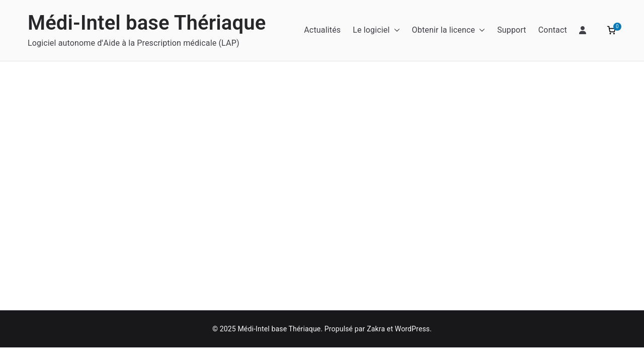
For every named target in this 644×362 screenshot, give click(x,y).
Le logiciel (376, 30)
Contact (553, 30)
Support (512, 30)
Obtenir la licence (449, 30)
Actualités (322, 30)
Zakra (376, 329)
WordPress (412, 329)
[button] (395, 30)
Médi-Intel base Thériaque (147, 23)
